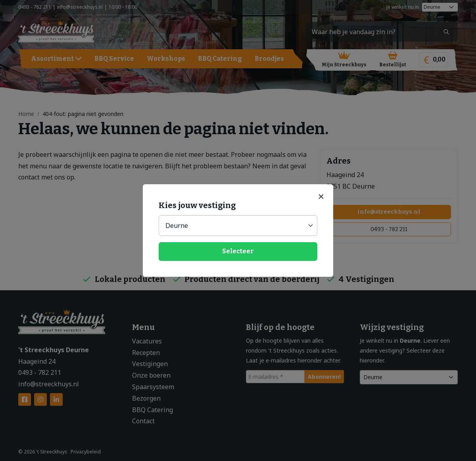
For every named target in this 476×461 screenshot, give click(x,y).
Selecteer (238, 251)
